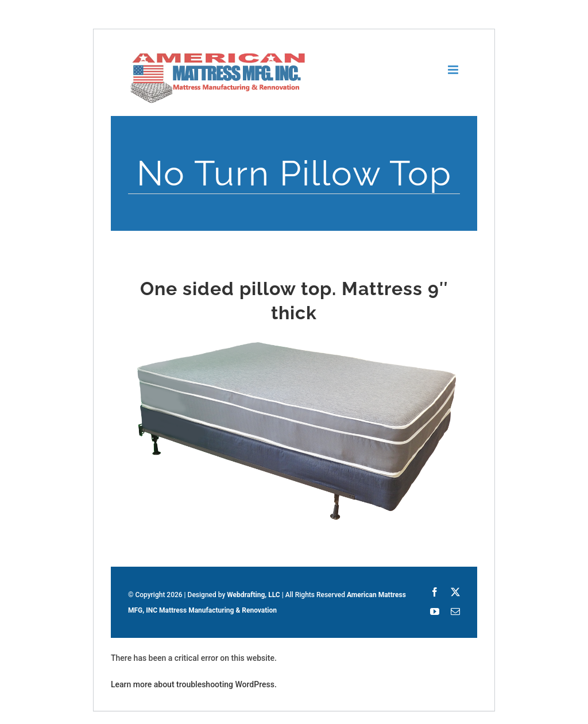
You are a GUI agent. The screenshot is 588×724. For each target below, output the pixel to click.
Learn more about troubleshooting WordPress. (194, 684)
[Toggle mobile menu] (454, 70)
